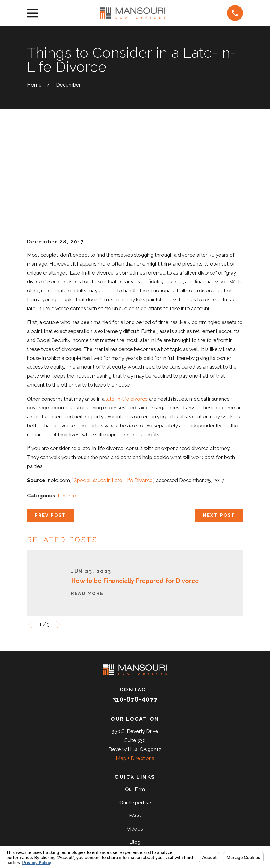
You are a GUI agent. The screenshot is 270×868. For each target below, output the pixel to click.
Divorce (67, 402)
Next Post (219, 422)
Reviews (135, 762)
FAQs (135, 723)
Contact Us (135, 775)
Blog (135, 749)
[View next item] (58, 531)
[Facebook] (111, 806)
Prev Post (51, 422)
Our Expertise (135, 710)
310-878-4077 (135, 606)
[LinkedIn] (143, 806)
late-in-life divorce (127, 306)
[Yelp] (159, 806)
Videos (135, 736)
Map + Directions (135, 665)
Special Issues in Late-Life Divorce (113, 387)
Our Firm (135, 696)
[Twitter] (127, 806)
